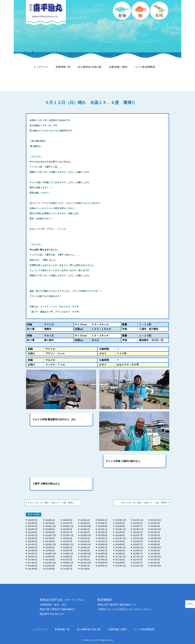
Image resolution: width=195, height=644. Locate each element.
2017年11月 (138, 557)
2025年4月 (120, 523)
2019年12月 (121, 548)
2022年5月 (33, 538)
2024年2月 (85, 529)
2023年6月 (85, 532)
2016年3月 (68, 566)
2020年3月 (68, 548)
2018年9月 (103, 554)
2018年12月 (51, 554)
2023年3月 (138, 532)
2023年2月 (155, 532)
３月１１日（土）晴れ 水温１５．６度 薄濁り (51, 503)
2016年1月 (103, 566)
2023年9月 (33, 532)
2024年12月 (51, 526)
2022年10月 (86, 535)
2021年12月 (121, 538)
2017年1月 (33, 563)
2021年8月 (50, 541)
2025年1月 (33, 526)
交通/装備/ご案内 (118, 67)
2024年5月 (33, 529)
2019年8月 (50, 551)
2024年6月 (155, 526)
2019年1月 (33, 554)
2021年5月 (103, 541)
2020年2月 (85, 548)
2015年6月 (85, 569)
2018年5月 (33, 557)
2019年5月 (103, 551)
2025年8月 (50, 523)
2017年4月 (120, 560)
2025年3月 (138, 523)
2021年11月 (138, 538)
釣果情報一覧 (63, 67)
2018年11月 (68, 554)
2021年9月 (33, 541)
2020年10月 (86, 545)
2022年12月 (51, 535)
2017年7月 (68, 560)
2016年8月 (120, 563)
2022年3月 (68, 538)
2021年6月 (85, 541)
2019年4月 (120, 551)
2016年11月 (68, 563)
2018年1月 (103, 557)
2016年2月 (85, 566)
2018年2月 (85, 557)
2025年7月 (68, 523)
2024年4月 (50, 529)
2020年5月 (33, 548)
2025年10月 (156, 520)
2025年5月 (103, 523)
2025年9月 (33, 523)
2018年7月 (138, 554)
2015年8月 (50, 569)
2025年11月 (138, 520)
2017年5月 (103, 560)
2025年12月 (121, 520)
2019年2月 (155, 551)
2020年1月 (103, 548)
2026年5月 (33, 520)
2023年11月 (138, 529)
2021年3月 (138, 541)
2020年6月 (155, 545)
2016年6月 (155, 563)
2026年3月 (68, 520)
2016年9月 (103, 563)
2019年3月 (138, 551)
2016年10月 (86, 563)
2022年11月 (68, 535)
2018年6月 (155, 554)
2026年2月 (85, 520)
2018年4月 (50, 557)
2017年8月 (50, 560)
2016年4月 (50, 566)
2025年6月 (85, 523)
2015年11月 (138, 566)
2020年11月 (68, 545)
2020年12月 (51, 545)
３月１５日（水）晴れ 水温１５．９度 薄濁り (144, 503)
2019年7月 (68, 551)
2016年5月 (33, 566)
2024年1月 (103, 529)
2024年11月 (68, 526)
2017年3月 (138, 560)
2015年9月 (33, 569)
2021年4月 (120, 541)
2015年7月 (68, 569)
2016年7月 (138, 563)
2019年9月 (33, 551)
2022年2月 (85, 538)
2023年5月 (103, 532)
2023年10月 (156, 529)
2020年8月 (120, 545)
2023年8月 (50, 532)
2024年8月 (120, 526)
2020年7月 (138, 545)
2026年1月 (103, 520)
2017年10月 (156, 557)
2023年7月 (68, 532)
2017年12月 (121, 557)
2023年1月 (33, 535)
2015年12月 (121, 566)
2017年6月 (85, 560)
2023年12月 (121, 529)
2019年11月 (138, 548)
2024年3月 (68, 529)
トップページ (41, 67)
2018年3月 (68, 557)
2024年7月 (138, 526)
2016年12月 (51, 563)
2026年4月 (50, 520)
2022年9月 (103, 535)
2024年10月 (86, 526)
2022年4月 (50, 538)
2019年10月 (156, 548)
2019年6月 (85, 551)
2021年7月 (68, 541)
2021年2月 (155, 541)
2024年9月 (103, 526)
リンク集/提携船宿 (145, 67)
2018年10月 (86, 554)
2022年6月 (155, 535)
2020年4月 (50, 548)
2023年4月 (120, 532)
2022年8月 (120, 535)
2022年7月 (138, 535)
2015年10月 (156, 566)
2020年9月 (103, 545)
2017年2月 (155, 560)
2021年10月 (156, 538)
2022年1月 (103, 538)
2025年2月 (155, 523)
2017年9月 (33, 560)
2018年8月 (120, 554)
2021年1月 (33, 545)
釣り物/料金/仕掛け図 (90, 67)
